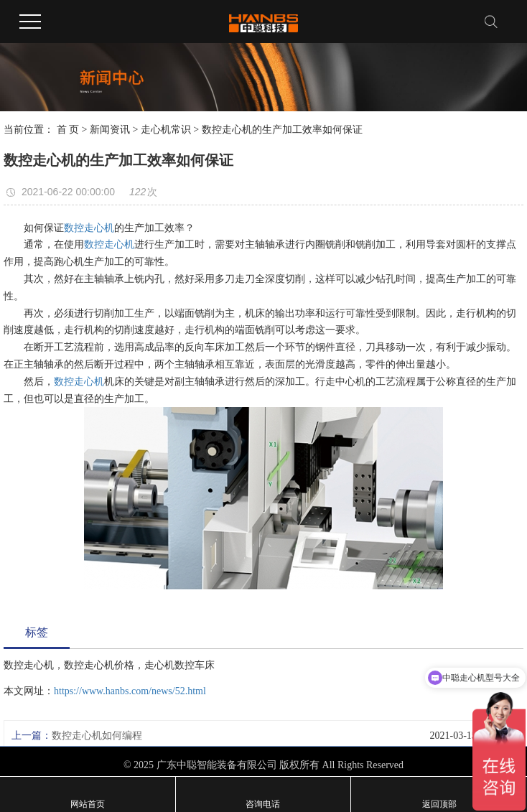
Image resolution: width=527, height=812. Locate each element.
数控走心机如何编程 (97, 736)
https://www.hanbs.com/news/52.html (130, 691)
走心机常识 (166, 130)
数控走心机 (89, 228)
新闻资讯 (110, 130)
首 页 (68, 130)
